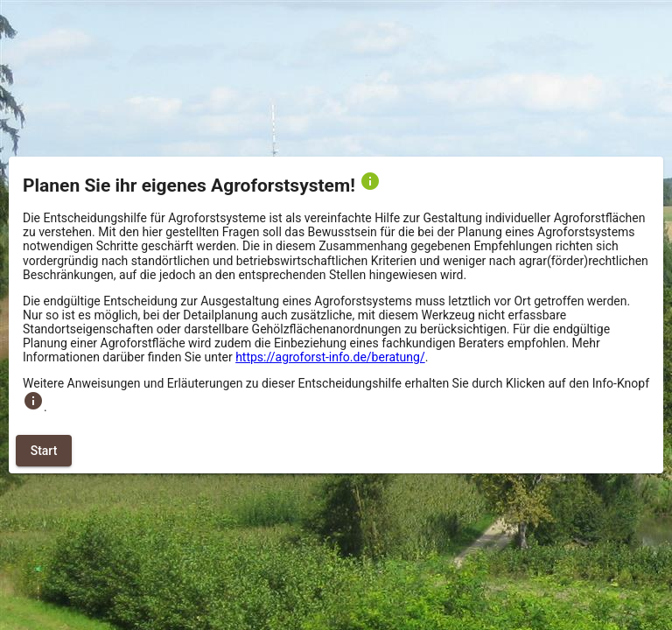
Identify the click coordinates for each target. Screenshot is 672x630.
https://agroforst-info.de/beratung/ (330, 357)
